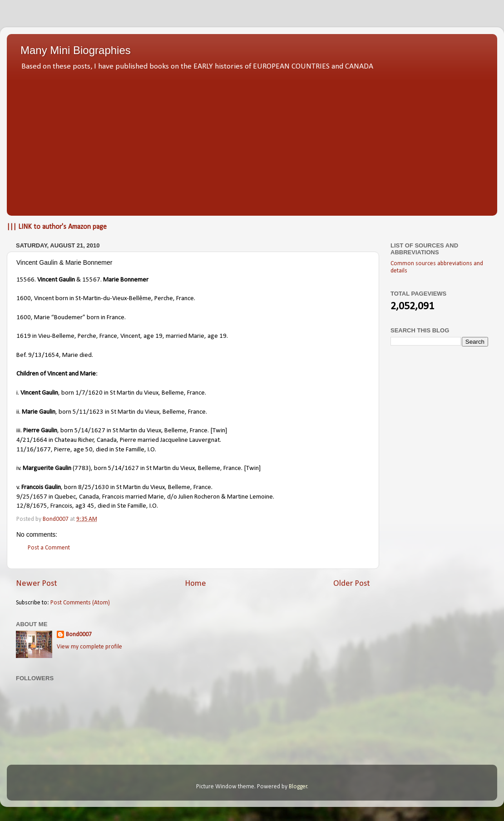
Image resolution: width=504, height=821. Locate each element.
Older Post (352, 584)
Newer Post (37, 584)
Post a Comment (49, 548)
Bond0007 (79, 635)
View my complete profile (89, 647)
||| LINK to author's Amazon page (57, 227)
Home (195, 584)
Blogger (298, 787)
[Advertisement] (252, 141)
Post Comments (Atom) (80, 603)
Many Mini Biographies (76, 50)
